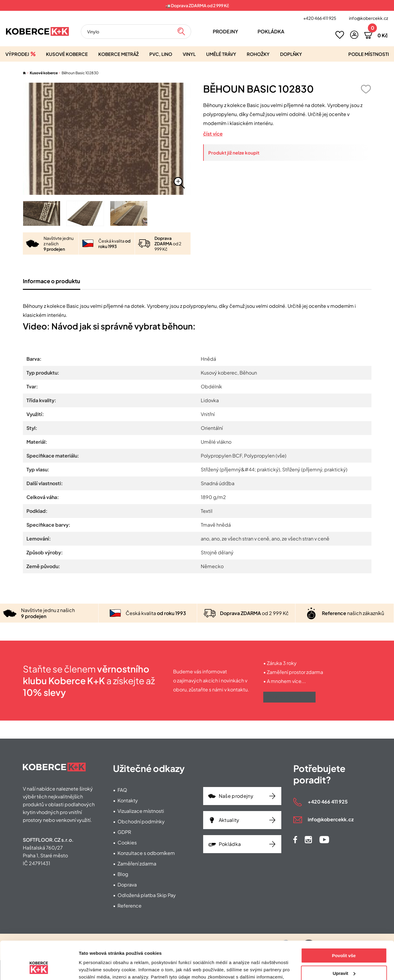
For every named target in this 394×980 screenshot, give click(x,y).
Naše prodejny (236, 796)
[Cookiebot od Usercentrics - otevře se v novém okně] (39, 968)
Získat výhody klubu (289, 697)
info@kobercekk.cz (368, 18)
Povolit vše (344, 923)
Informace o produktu (52, 281)
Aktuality (229, 820)
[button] (354, 35)
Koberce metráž (119, 54)
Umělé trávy (221, 54)
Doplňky (291, 54)
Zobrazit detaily (96, 968)
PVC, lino (161, 54)
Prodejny (225, 31)
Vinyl (189, 54)
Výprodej (17, 54)
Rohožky (258, 54)
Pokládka (271, 31)
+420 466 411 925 (320, 18)
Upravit (344, 940)
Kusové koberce (67, 54)
